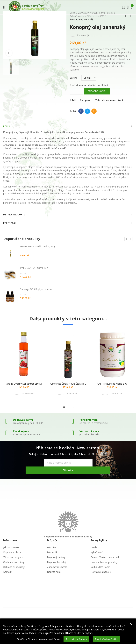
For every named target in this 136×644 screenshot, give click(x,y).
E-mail (94, 111)
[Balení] (89, 78)
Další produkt (130, 16)
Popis (6, 126)
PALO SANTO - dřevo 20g (34, 268)
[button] (126, 239)
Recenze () (83, 35)
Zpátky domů (126, 16)
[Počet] (76, 91)
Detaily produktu (14, 215)
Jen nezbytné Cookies (77, 639)
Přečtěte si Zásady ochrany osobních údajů (37, 639)
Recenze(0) (10, 223)
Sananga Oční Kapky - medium (36, 289)
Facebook (81, 111)
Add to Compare (81, 100)
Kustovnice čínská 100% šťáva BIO (68, 384)
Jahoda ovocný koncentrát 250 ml (24, 384)
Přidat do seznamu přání (109, 100)
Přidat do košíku (97, 91)
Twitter (87, 111)
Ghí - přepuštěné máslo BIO (112, 384)
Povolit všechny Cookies (109, 639)
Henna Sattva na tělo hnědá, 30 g (38, 246)
